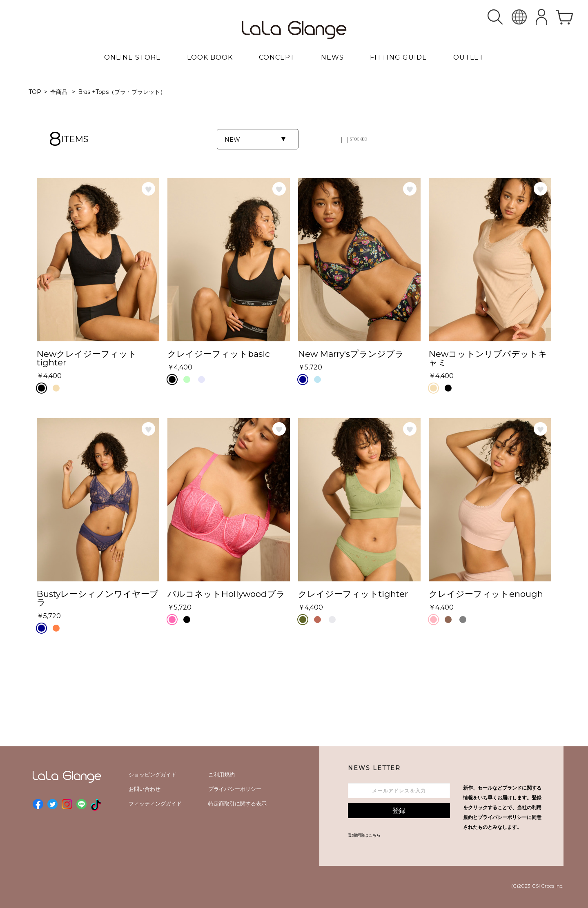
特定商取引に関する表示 (237, 803)
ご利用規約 (222, 774)
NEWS (332, 57)
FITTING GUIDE (399, 57)
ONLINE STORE (133, 57)
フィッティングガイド (155, 803)
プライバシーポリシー (235, 789)
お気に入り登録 (148, 189)
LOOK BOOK (210, 57)
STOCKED (359, 139)
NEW (232, 140)
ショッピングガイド (153, 774)
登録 (399, 811)
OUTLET (469, 57)
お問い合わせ (145, 789)
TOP (35, 92)
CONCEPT (277, 57)
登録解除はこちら (364, 835)
